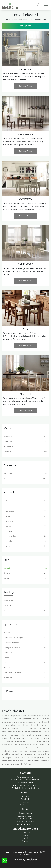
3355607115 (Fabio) (28, 785)
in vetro (25, 546)
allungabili (25, 600)
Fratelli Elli (25, 447)
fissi (25, 611)
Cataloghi (26, 799)
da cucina (25, 474)
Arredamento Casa (19, 19)
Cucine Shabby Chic (25, 824)
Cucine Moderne (26, 816)
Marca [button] (7, 428)
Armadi (26, 841)
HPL (25, 501)
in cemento (25, 506)
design (25, 573)
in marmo (25, 531)
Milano (25, 658)
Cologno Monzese (25, 648)
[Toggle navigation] (46, 5)
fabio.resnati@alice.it (29, 788)
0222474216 (27, 783)
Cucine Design (25, 813)
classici (25, 568)
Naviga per (26, 26)
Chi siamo (25, 796)
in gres (25, 516)
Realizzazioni (25, 805)
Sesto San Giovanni (25, 673)
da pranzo (25, 479)
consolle (25, 605)
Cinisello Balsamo (25, 643)
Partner (26, 802)
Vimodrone (25, 678)
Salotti (26, 835)
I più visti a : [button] (11, 624)
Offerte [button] (8, 692)
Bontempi (25, 437)
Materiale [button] (10, 493)
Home (7, 19)
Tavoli (31, 19)
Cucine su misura (26, 822)
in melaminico (25, 536)
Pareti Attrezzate (26, 833)
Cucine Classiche (26, 819)
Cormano (25, 653)
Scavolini (25, 452)
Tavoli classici (41, 19)
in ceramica (25, 511)
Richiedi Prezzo (26, 86)
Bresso (25, 633)
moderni (25, 578)
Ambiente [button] (10, 465)
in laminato (25, 521)
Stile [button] (6, 560)
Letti (26, 838)
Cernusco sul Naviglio (25, 638)
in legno (25, 526)
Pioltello (25, 668)
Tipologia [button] (10, 592)
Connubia (25, 442)
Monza (25, 663)
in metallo (25, 541)
